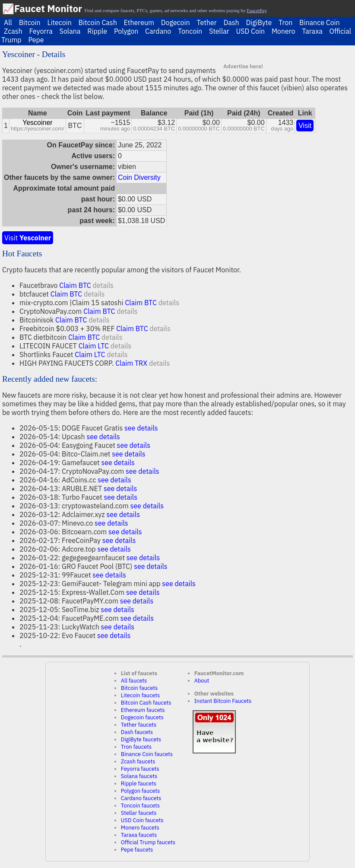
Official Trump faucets (148, 842)
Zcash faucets (138, 761)
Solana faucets (139, 776)
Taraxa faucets (139, 835)
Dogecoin (176, 22)
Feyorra (41, 31)
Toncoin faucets (140, 806)
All (8, 22)
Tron (285, 22)
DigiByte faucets (141, 739)
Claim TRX (131, 363)
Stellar (219, 31)
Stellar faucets (139, 813)
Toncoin (190, 31)
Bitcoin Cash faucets (146, 703)
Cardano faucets (141, 798)
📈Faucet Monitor (42, 8)
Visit (305, 126)
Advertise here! (243, 66)
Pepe (36, 40)
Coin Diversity (139, 177)
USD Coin (250, 31)
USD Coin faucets (142, 820)
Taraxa (312, 31)
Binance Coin (320, 22)
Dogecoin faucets (142, 717)
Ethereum (139, 22)
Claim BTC (75, 285)
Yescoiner (38, 123)
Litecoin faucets (140, 695)
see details (141, 428)
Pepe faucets (137, 850)
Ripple (97, 31)
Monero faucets (140, 828)
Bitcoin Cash (98, 22)
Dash (231, 22)
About (202, 681)
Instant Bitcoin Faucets (223, 701)
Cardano (158, 31)
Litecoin (59, 22)
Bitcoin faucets (139, 688)
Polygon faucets (141, 791)
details (103, 285)
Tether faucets (139, 725)
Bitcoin (30, 22)
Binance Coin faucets (147, 754)
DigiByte (259, 22)
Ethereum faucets (143, 710)
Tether (206, 22)
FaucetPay (257, 10)
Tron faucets (136, 747)
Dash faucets (137, 732)
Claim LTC (94, 346)
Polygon (126, 31)
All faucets (134, 681)
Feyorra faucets (140, 769)
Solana (70, 31)
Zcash (13, 31)
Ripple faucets (139, 783)
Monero (284, 31)
